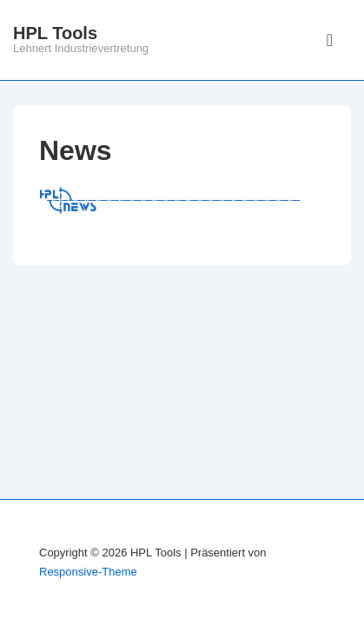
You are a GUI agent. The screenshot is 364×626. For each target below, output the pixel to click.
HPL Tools (55, 33)
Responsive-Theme (88, 572)
